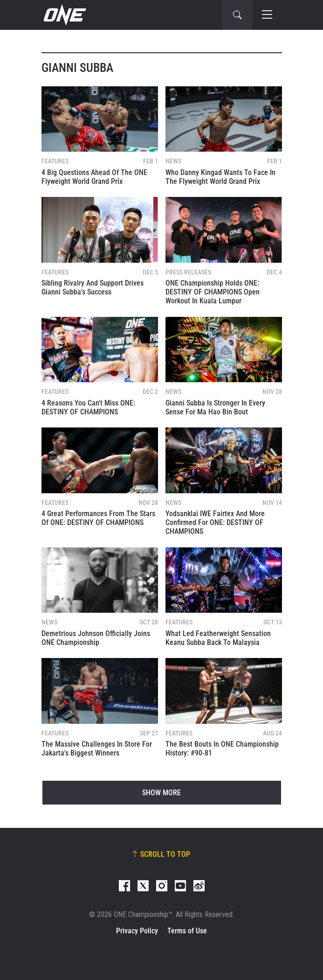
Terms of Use (187, 931)
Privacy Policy (137, 931)
